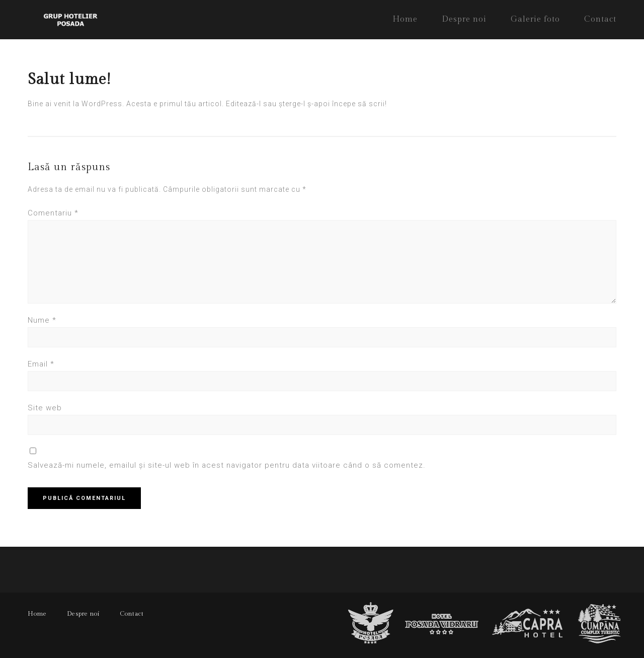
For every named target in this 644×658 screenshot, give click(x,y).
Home (405, 19)
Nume (42, 320)
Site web (45, 408)
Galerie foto (535, 19)
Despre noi (464, 19)
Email (41, 364)
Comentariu (53, 213)
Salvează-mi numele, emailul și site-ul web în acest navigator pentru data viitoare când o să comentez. (227, 465)
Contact (600, 19)
